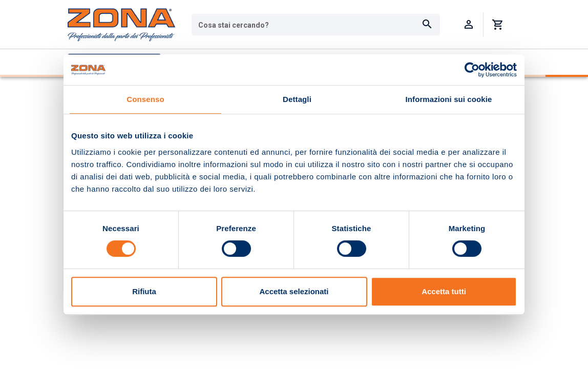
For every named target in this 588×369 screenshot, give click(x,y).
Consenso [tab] (145, 99)
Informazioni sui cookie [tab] (449, 99)
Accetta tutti (444, 291)
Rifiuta (144, 291)
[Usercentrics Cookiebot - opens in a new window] (472, 70)
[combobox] (316, 25)
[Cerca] (427, 25)
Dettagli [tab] (297, 99)
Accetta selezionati (294, 291)
